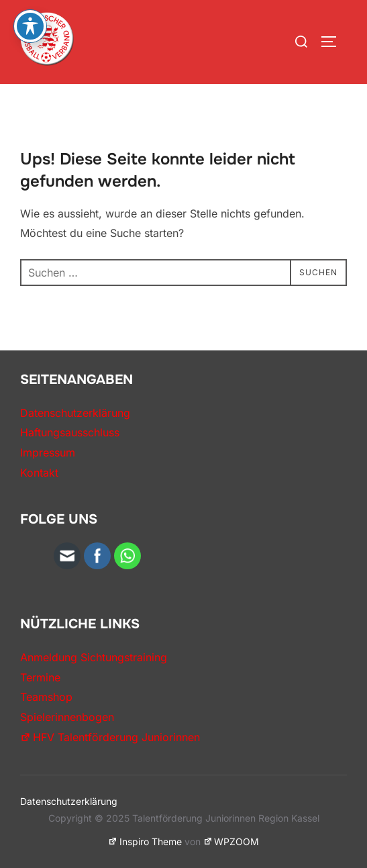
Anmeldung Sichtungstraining (94, 657)
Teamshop (46, 697)
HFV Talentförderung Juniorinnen (110, 737)
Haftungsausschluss (70, 432)
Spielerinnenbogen (67, 717)
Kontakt (39, 473)
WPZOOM (231, 841)
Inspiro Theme (145, 841)
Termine (40, 677)
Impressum (48, 452)
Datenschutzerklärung (75, 413)
